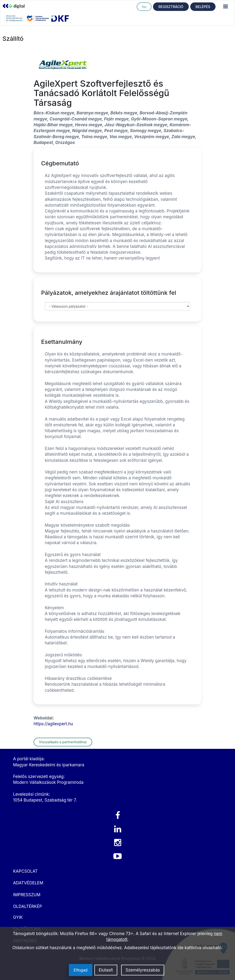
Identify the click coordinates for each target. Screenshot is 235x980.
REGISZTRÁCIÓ (171, 7)
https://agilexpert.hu (53, 724)
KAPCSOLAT (25, 871)
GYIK (18, 917)
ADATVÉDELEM (28, 883)
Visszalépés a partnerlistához (63, 742)
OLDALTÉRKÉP (28, 906)
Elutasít (106, 970)
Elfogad (81, 970)
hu (144, 7)
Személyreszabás (143, 970)
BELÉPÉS (203, 7)
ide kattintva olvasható (200, 948)
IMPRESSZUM (27, 895)
